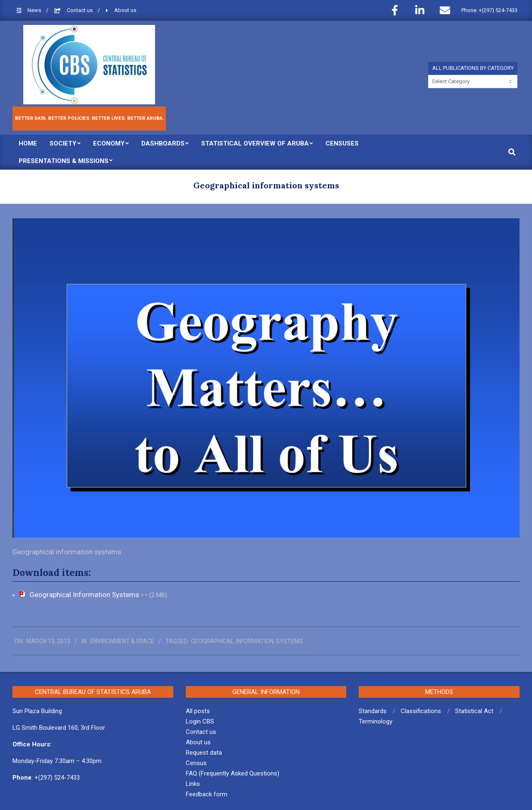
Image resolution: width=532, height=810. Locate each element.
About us (125, 10)
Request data (204, 753)
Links (193, 784)
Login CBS (200, 721)
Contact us (80, 10)
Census (196, 763)
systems (289, 641)
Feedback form (207, 794)
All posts (198, 711)
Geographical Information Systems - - (89, 595)
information (255, 641)
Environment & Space (122, 641)
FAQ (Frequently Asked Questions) (233, 773)
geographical (212, 641)
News (35, 10)
